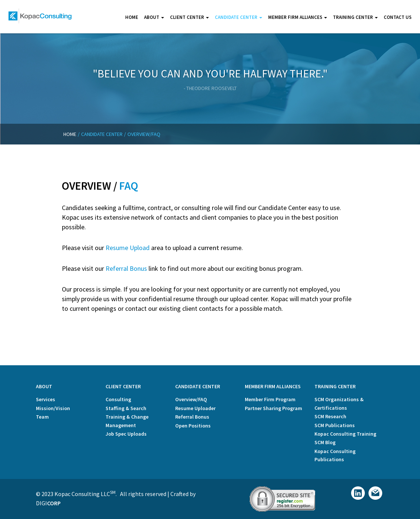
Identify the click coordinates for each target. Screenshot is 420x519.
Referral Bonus (126, 268)
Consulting (118, 399)
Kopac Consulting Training (345, 434)
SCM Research (330, 416)
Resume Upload (128, 248)
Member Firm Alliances (298, 17)
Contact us (398, 17)
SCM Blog (325, 442)
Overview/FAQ (191, 399)
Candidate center (239, 17)
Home (132, 17)
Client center (189, 17)
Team (42, 417)
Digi (48, 503)
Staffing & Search (126, 408)
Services (46, 399)
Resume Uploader (195, 408)
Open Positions (193, 426)
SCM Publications (335, 425)
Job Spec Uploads (126, 434)
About (154, 17)
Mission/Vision (53, 408)
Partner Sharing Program (274, 408)
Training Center (355, 17)
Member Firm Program (270, 399)
